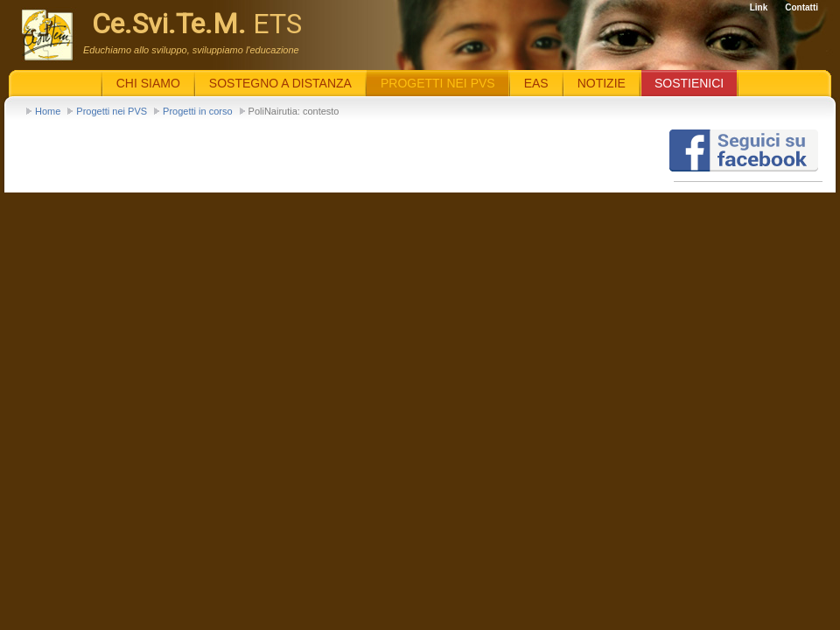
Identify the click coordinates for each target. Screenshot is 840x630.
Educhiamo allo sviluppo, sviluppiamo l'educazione (191, 50)
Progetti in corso (197, 111)
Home (48, 111)
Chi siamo (148, 83)
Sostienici (689, 83)
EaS (536, 83)
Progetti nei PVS (112, 111)
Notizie (602, 83)
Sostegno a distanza (280, 83)
